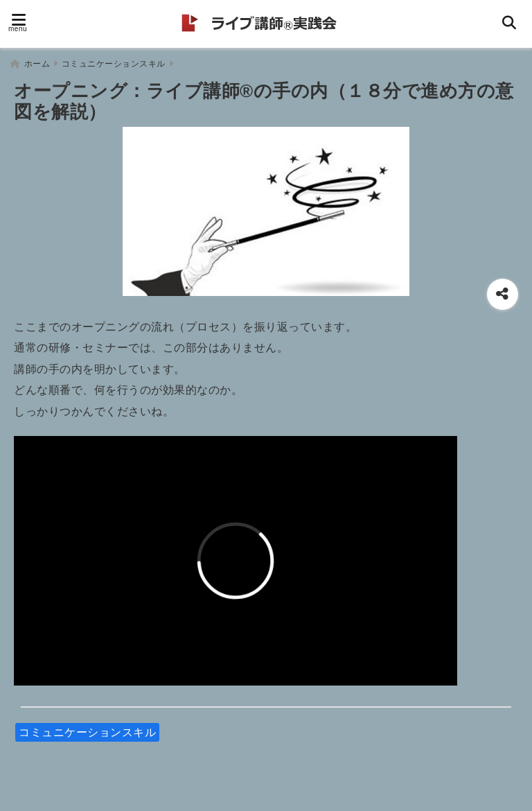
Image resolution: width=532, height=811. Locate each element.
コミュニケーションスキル (87, 732)
